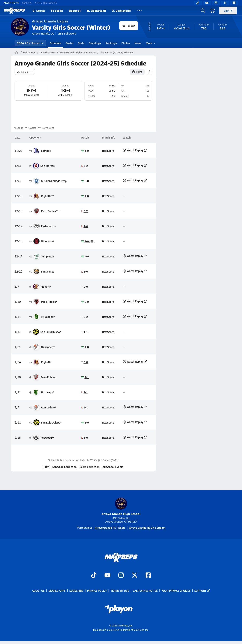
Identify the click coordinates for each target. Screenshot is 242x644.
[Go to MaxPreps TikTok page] (94, 575)
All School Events (113, 467)
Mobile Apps (57, 591)
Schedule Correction (64, 467)
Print (46, 467)
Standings (95, 43)
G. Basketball (121, 10)
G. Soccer (39, 10)
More (150, 43)
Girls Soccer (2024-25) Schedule (117, 52)
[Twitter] (225, 3)
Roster (70, 43)
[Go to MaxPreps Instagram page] (121, 575)
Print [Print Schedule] (137, 72)
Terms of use (120, 591)
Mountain (67, 95)
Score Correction (90, 467)
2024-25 (25, 72)
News (138, 43)
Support (202, 591)
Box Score (108, 151)
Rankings (111, 43)
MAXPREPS (11, 3)
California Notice (145, 591)
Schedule (55, 43)
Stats (81, 43)
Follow (129, 26)
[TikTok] (198, 3)
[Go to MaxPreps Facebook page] (148, 575)
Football (57, 10)
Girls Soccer (29, 52)
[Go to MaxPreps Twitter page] (135, 575)
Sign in (228, 11)
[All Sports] (140, 11)
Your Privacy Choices (176, 591)
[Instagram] (216, 3)
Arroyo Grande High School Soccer (78, 52)
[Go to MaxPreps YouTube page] (107, 575)
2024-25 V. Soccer (30, 43)
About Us (38, 591)
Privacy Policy (97, 591)
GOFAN (27, 3)
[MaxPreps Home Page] (16, 52)
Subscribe (76, 591)
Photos (126, 43)
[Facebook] (234, 3)
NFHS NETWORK (46, 3)
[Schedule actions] (149, 72)
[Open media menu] (213, 11)
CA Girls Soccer (48, 52)
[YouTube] (207, 3)
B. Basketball (97, 10)
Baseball (75, 10)
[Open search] (203, 11)
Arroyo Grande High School (121, 507)
